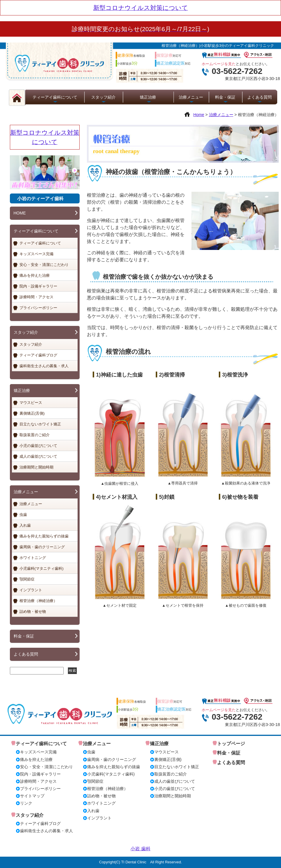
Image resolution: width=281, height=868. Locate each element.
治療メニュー (191, 97)
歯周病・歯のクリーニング (42, 547)
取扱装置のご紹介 (35, 435)
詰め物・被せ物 (33, 611)
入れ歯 (25, 525)
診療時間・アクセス (36, 297)
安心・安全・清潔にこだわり (44, 265)
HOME (20, 213)
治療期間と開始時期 (36, 467)
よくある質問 (259, 97)
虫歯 (23, 515)
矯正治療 (148, 97)
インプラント (31, 590)
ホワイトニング (33, 558)
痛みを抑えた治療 (35, 275)
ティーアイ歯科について (55, 97)
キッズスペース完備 (36, 254)
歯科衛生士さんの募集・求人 (44, 366)
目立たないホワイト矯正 (40, 424)
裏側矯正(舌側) (32, 413)
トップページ (231, 744)
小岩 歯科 (140, 849)
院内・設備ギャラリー (38, 286)
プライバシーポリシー (38, 308)
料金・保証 (225, 97)
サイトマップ (32, 796)
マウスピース (31, 403)
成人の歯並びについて (38, 456)
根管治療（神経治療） (38, 601)
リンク (26, 803)
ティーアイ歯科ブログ (38, 355)
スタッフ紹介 (103, 97)
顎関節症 (27, 579)
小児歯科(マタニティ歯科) (42, 568)
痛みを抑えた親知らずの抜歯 (44, 536)
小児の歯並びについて (38, 446)
